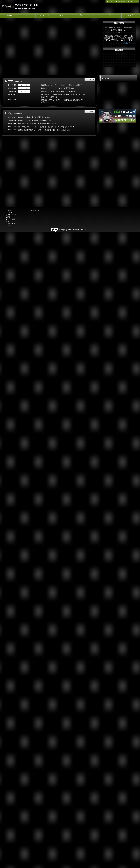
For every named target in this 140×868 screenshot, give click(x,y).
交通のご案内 (133, 2)
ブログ (130, 15)
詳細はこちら (128, 43)
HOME (10, 15)
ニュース (27, 15)
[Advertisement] (118, 164)
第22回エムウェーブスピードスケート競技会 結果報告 (61, 85)
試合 (61, 15)
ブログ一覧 (90, 111)
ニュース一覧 (90, 79)
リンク (111, 2)
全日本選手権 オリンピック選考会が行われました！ (38, 124)
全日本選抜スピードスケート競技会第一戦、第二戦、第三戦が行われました (46, 127)
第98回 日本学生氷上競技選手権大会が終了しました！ (39, 117)
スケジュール (44, 15)
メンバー (96, 15)
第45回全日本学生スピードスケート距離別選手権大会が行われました (44, 130)
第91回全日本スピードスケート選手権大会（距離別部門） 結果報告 (63, 101)
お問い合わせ (121, 2)
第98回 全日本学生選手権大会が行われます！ (36, 120)
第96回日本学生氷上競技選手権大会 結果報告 (58, 91)
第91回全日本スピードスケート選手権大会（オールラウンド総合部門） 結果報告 (63, 96)
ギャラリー (113, 15)
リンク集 (36, 210)
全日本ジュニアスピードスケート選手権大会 (57, 88)
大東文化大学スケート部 (26, 5)
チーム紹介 (79, 15)
